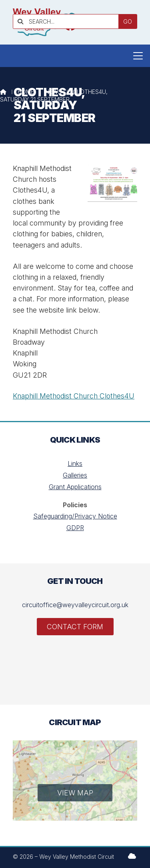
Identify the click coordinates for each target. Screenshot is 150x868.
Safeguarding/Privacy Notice (75, 516)
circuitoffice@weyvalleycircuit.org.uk (75, 605)
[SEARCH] (69, 21)
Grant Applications (75, 487)
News (53, 92)
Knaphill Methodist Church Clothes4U (74, 396)
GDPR (75, 528)
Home (26, 92)
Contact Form (75, 627)
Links (75, 463)
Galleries (75, 475)
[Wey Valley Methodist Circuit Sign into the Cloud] (132, 856)
